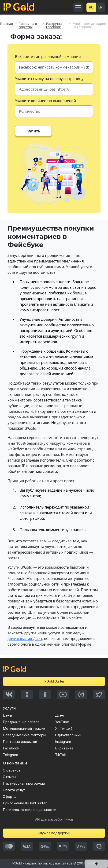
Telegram (10, 755)
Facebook (11, 748)
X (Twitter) (64, 728)
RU (91, 7)
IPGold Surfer (54, 681)
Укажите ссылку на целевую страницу (49, 79)
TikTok (60, 755)
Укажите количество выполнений (45, 101)
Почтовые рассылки (20, 742)
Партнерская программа (24, 783)
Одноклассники (68, 735)
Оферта (9, 797)
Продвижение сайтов (21, 722)
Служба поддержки (54, 833)
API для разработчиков (54, 819)
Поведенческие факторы (24, 735)
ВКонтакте (64, 748)
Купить (33, 131)
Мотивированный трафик (24, 728)
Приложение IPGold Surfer (25, 803)
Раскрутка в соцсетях (28, 25)
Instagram (63, 742)
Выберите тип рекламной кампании (48, 57)
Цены (7, 715)
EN (101, 7)
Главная (6, 24)
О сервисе (12, 770)
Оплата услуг (14, 790)
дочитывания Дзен (25, 639)
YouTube (62, 722)
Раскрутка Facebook (54, 25)
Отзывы (9, 777)
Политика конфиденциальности (30, 810)
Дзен (59, 715)
